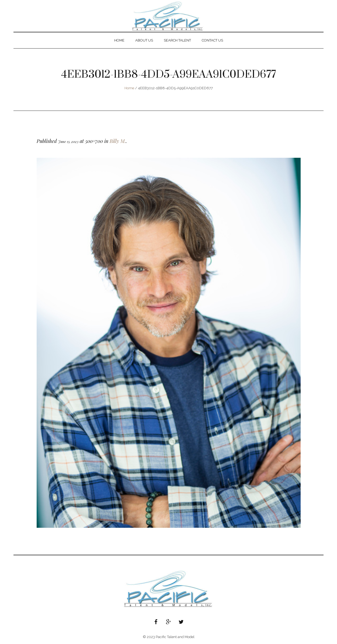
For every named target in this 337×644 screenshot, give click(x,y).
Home (129, 88)
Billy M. (118, 141)
